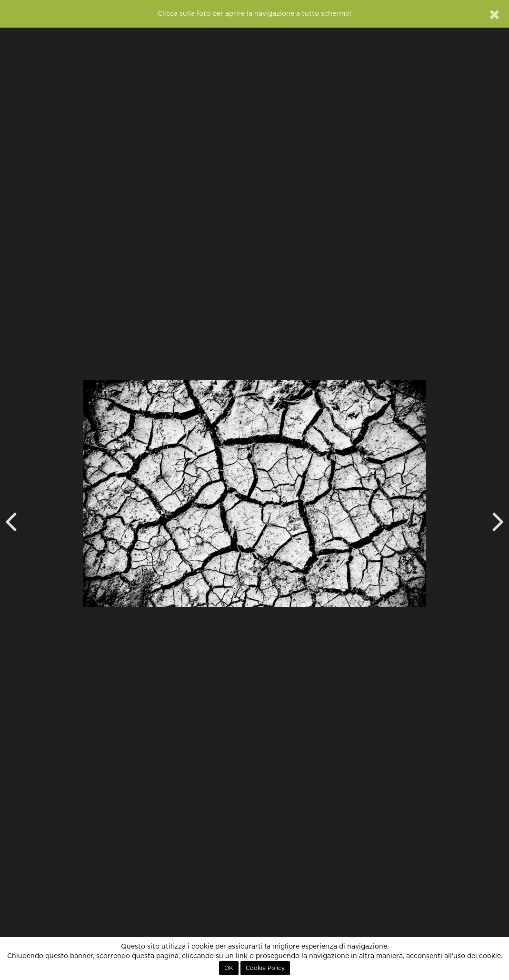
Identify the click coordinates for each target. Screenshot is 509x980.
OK (229, 968)
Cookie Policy (265, 968)
